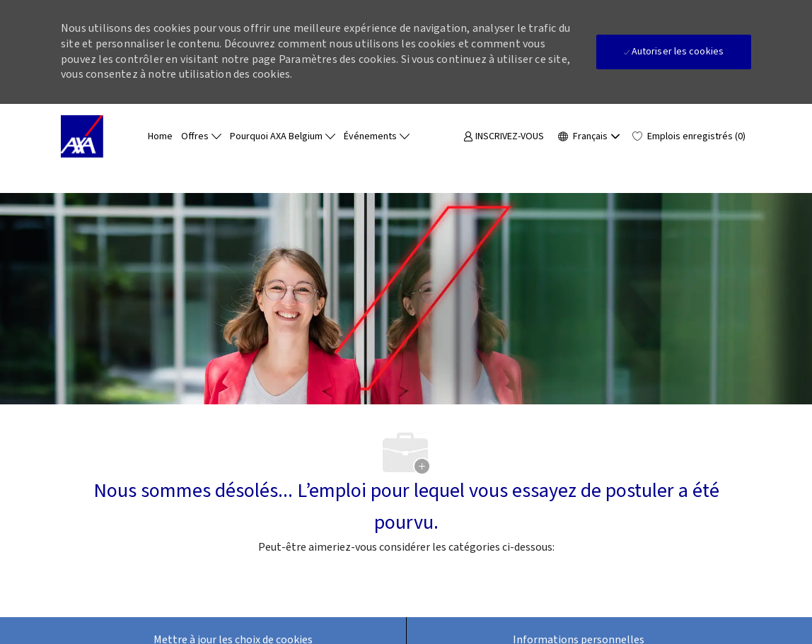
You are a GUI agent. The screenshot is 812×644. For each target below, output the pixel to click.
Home (160, 136)
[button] (588, 136)
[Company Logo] (96, 136)
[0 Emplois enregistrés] (689, 137)
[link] (504, 137)
